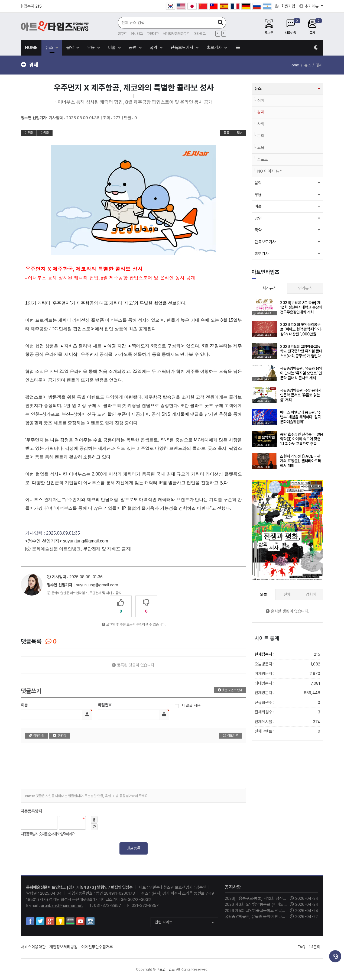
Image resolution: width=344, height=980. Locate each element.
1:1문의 (315, 947)
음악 (71, 48)
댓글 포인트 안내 (230, 690)
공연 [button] (258, 218)
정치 (261, 101)
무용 (92, 48)
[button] (319, 486)
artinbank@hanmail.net (62, 905)
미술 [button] (258, 206)
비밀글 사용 (188, 705)
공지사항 (233, 887)
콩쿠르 (122, 34)
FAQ (301, 947)
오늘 (264, 594)
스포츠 (263, 159)
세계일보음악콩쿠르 (176, 34)
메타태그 (200, 34)
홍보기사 (215, 48)
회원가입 (285, 6)
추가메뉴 (310, 6)
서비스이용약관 (33, 947)
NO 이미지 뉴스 (270, 171)
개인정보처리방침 (63, 947)
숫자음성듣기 (94, 819)
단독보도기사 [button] (265, 242)
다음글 (45, 133)
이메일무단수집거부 (97, 947)
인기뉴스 (305, 288)
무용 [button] (258, 195)
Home (294, 65)
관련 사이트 (184, 923)
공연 (133, 48)
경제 (261, 112)
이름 (24, 705)
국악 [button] (258, 230)
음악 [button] (258, 183)
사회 (261, 124)
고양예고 (153, 34)
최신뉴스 (270, 288)
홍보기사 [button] (262, 254)
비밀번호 (105, 705)
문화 (261, 136)
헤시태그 (137, 34)
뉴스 (50, 48)
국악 (154, 48)
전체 (287, 594)
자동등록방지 (31, 811)
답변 (240, 133)
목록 (226, 133)
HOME (31, 48)
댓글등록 (134, 848)
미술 (112, 48)
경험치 (311, 594)
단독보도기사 (183, 48)
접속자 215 (31, 6)
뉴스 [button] (258, 89)
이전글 (29, 133)
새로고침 (94, 827)
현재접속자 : (287, 654)
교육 (261, 148)
